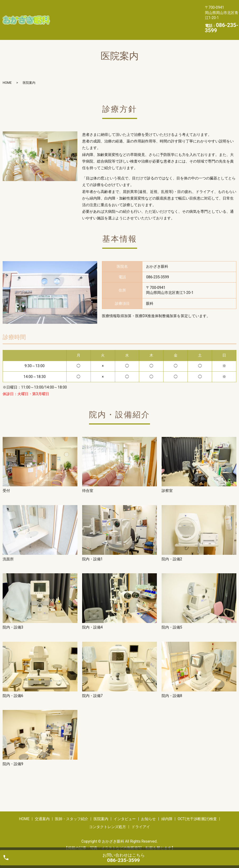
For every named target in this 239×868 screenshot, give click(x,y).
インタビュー (70, 16)
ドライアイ (119, 24)
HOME (64, 7)
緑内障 (126, 16)
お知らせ (101, 16)
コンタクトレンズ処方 (78, 24)
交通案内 (89, 7)
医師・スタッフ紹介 (126, 7)
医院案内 (162, 7)
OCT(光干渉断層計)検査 (164, 16)
